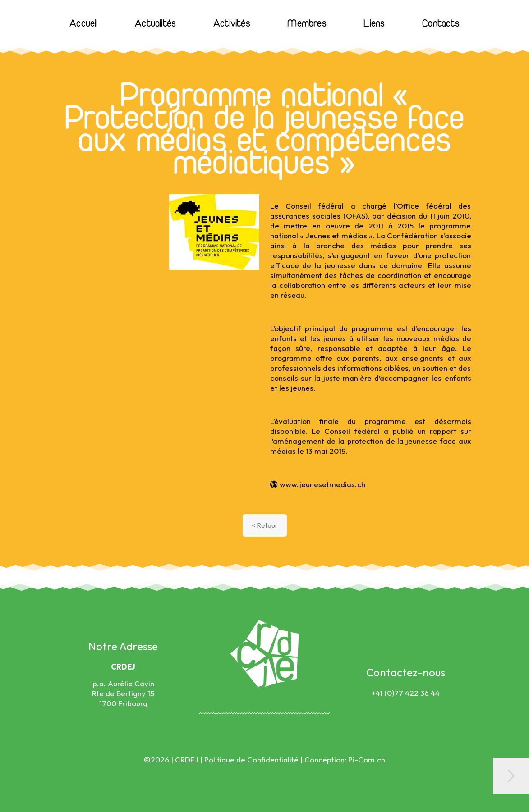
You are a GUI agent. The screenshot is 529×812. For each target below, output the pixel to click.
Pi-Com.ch (367, 760)
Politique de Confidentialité (251, 760)
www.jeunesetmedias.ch (318, 484)
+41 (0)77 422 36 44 (406, 693)
